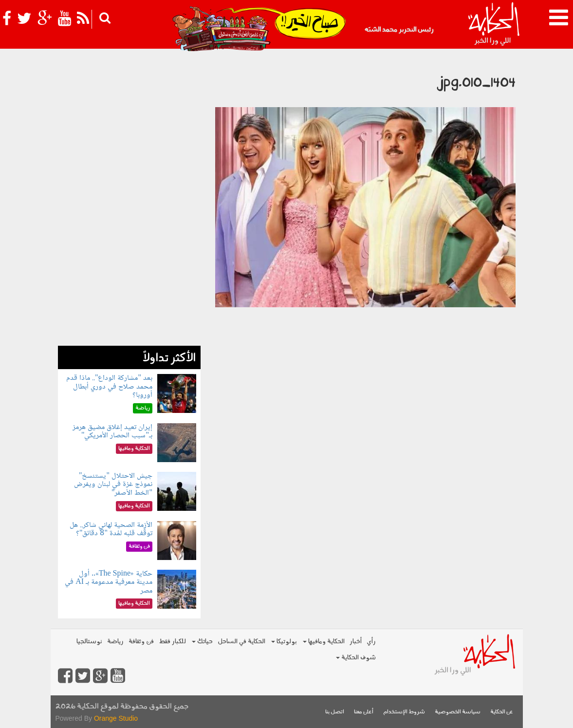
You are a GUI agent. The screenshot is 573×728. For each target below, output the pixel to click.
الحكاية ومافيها (324, 642)
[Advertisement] (129, 200)
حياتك (202, 642)
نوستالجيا (89, 642)
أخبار (356, 642)
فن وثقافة (141, 642)
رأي (371, 642)
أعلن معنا (364, 712)
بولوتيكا (284, 642)
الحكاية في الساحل (241, 642)
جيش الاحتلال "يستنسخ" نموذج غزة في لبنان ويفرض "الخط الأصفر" (113, 485)
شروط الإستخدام (404, 712)
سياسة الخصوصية (458, 712)
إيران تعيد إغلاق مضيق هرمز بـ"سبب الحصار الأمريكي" (112, 432)
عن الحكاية (502, 712)
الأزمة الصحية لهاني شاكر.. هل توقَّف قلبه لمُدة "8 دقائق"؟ (111, 530)
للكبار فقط (172, 642)
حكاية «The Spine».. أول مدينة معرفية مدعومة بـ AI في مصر (109, 582)
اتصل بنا (335, 712)
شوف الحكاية (356, 658)
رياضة (115, 642)
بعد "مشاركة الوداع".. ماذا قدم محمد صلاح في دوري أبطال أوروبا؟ (109, 387)
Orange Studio (116, 718)
